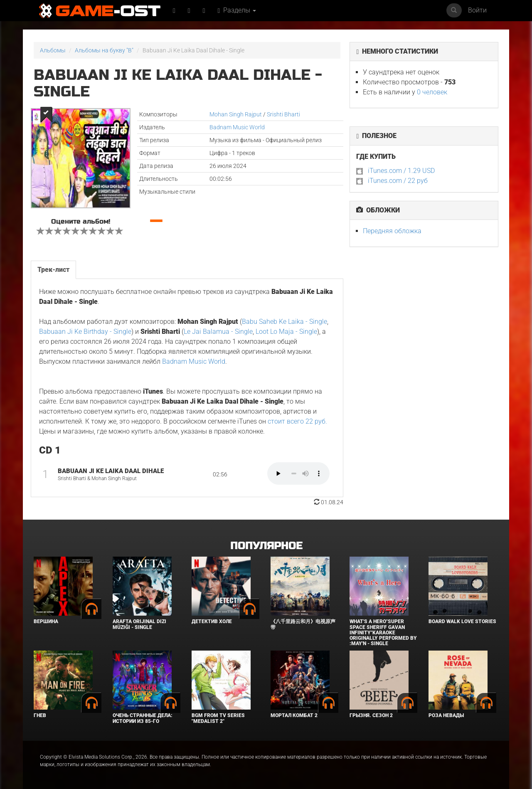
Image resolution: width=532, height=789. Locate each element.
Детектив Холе (212, 621)
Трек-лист (53, 270)
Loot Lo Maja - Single (286, 332)
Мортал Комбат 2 (294, 715)
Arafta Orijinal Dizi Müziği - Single (139, 624)
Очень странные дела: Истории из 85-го (143, 718)
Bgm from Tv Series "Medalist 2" (218, 718)
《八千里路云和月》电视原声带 (303, 624)
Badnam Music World (237, 127)
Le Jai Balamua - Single (218, 332)
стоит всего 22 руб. (297, 421)
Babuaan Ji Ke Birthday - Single (85, 332)
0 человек (432, 92)
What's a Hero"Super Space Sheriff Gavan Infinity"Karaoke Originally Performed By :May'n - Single (383, 632)
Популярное (266, 546)
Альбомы (53, 50)
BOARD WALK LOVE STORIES (462, 621)
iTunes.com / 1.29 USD (401, 171)
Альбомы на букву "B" (104, 50)
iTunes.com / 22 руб (398, 181)
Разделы (237, 10)
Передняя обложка (392, 231)
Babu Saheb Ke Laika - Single (284, 322)
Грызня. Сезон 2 (371, 715)
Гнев (40, 715)
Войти (477, 10)
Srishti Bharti (283, 114)
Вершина (46, 621)
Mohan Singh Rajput (236, 114)
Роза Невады (446, 715)
